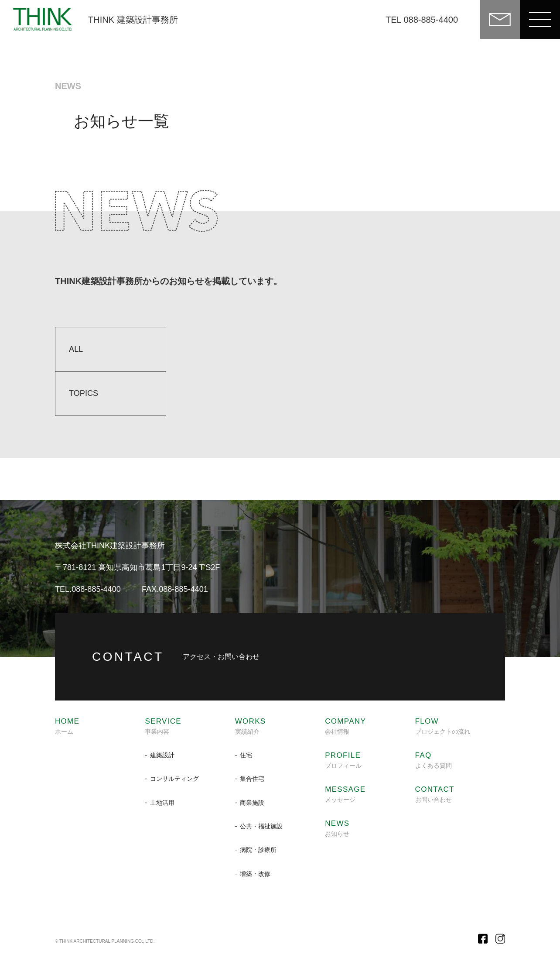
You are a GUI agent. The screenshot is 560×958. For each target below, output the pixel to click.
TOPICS (84, 393)
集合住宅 (252, 779)
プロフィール (343, 760)
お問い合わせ (435, 794)
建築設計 (162, 755)
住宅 (246, 755)
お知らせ (337, 828)
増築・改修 (255, 874)
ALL (76, 349)
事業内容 (163, 726)
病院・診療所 (258, 850)
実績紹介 (251, 726)
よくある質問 (434, 760)
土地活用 (162, 803)
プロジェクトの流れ (443, 726)
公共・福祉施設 (261, 826)
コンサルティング (174, 779)
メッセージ (345, 794)
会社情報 (345, 726)
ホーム (67, 726)
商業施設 (252, 803)
